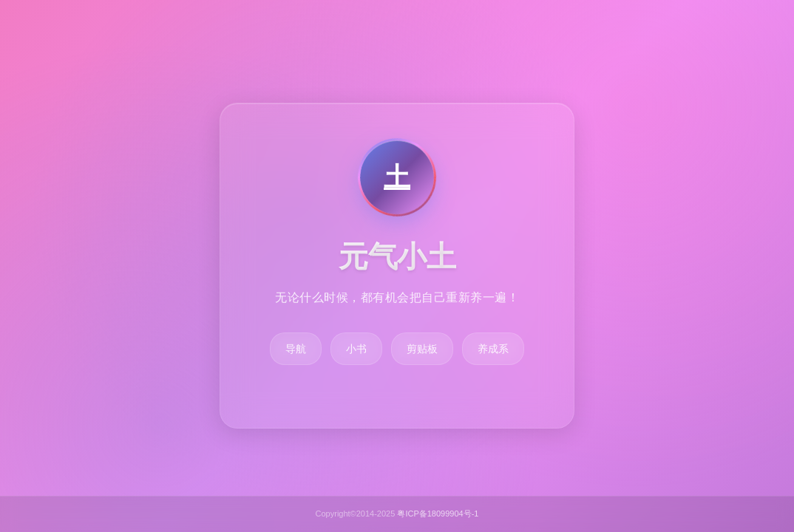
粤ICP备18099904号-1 (438, 514)
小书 (356, 349)
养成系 (493, 349)
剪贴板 (422, 349)
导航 (296, 349)
